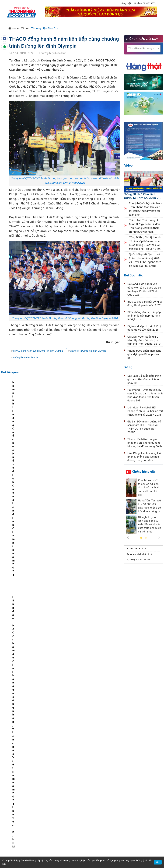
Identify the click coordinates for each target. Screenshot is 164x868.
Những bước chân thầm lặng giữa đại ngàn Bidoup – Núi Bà (144, 354)
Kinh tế (29, 802)
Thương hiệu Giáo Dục (45, 28)
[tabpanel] (23, 406)
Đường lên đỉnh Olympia (25, 357)
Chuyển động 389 (66, 802)
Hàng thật (126, 3)
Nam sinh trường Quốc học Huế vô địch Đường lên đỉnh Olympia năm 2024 (61, 409)
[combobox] (144, 48)
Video (128, 166)
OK (158, 862)
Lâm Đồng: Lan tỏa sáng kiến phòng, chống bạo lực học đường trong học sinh (145, 457)
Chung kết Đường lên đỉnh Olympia (88, 351)
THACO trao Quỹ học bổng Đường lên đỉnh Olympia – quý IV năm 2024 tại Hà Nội (23, 409)
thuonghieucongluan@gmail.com (69, 823)
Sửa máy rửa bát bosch (138, 560)
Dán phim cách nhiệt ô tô (139, 554)
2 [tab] (146, 538)
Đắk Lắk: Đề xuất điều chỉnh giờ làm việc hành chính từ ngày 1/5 (144, 379)
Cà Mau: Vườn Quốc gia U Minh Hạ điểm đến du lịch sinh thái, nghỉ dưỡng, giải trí (144, 340)
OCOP (114, 802)
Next (159, 537)
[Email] (21, 828)
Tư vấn (125, 802)
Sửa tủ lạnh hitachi (136, 548)
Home (14, 28)
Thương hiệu (44, 802)
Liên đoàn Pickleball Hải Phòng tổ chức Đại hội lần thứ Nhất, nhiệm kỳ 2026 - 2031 (145, 411)
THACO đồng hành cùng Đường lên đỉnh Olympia (38, 351)
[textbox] (144, 48)
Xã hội (25, 28)
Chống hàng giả (143, 472)
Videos (147, 802)
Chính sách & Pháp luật (93, 802)
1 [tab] (141, 538)
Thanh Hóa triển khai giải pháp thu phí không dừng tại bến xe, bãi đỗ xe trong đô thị (145, 443)
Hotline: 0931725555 (145, 3)
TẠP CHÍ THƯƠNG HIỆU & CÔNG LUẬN (80, 854)
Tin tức (17, 802)
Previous (128, 537)
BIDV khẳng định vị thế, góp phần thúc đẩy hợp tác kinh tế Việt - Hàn (144, 316)
